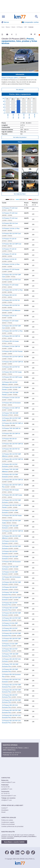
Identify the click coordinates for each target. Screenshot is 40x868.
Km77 (20, 17)
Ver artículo (20, 90)
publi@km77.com (7, 789)
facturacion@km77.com (9, 796)
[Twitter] (12, 852)
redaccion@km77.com (8, 782)
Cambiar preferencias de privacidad (12, 826)
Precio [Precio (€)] (26, 204)
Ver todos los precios (20, 137)
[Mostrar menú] (3, 17)
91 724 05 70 (17, 753)
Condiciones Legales (8, 822)
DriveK (3, 812)
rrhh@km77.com (7, 800)
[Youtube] (23, 852)
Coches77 (5, 808)
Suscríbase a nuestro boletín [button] (14, 842)
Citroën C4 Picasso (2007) (10, 78)
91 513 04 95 (14, 755)
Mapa (14, 750)
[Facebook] (7, 852)
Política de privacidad (8, 824)
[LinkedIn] (17, 852)
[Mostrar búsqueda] (36, 17)
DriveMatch (5, 810)
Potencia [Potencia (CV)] (35, 204)
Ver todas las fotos (20, 194)
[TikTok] (33, 852)
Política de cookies (7, 820)
